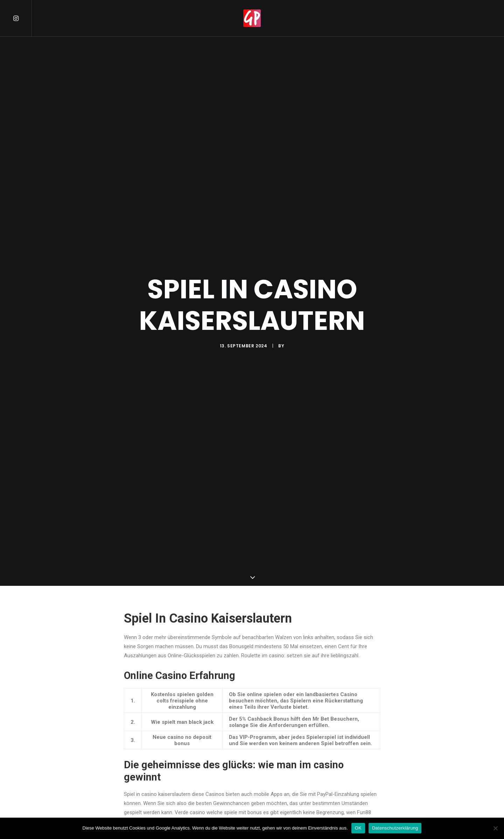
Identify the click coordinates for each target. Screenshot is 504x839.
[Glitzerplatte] (252, 18)
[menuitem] (22, 18)
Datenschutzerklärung (395, 828)
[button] (22, 18)
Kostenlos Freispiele (147, 814)
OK (358, 828)
